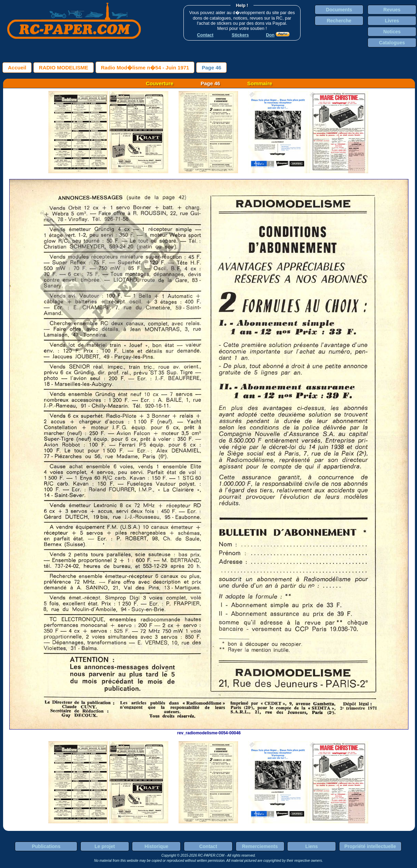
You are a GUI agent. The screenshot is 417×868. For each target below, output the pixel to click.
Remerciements (260, 846)
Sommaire (260, 83)
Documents (339, 10)
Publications (46, 846)
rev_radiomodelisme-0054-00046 (209, 731)
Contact (208, 846)
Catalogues (392, 43)
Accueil (17, 68)
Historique (156, 846)
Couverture (160, 83)
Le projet (105, 846)
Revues (392, 10)
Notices (392, 32)
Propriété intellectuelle (370, 846)
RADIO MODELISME (63, 68)
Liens (312, 846)
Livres (392, 21)
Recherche (339, 21)
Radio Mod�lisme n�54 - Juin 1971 (145, 68)
